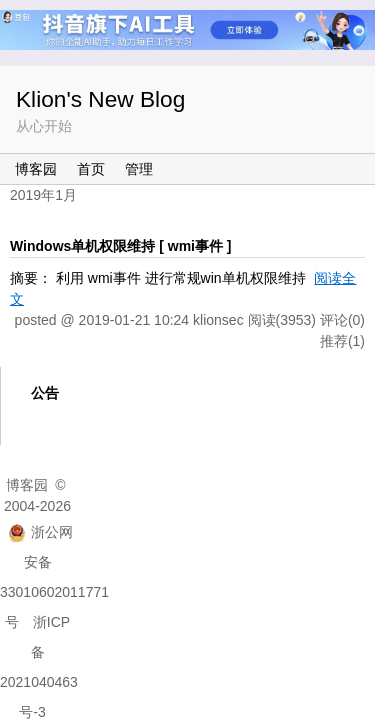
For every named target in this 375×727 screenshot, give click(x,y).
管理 (139, 169)
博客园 (36, 169)
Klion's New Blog (100, 99)
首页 (91, 169)
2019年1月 (43, 195)
